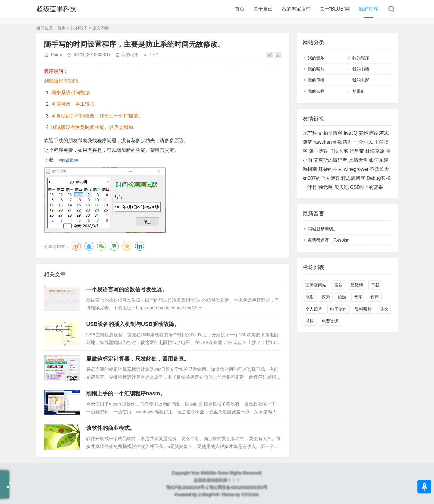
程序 (375, 297)
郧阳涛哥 (343, 142)
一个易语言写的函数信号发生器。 (127, 290)
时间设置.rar (68, 160)
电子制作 (338, 309)
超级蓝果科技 (56, 9)
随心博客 (318, 151)
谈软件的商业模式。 (111, 428)
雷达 (338, 285)
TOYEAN (250, 494)
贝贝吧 (341, 187)
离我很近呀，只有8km (329, 240)
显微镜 (357, 285)
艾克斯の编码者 (330, 160)
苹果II (358, 91)
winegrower (356, 169)
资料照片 (363, 309)
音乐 (358, 297)
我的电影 (361, 80)
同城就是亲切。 (322, 229)
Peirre (57, 55)
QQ (89, 246)
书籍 (310, 321)
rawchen (322, 142)
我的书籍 (361, 69)
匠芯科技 (312, 133)
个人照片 (314, 309)
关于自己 (263, 9)
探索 (326, 297)
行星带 (357, 151)
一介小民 (363, 142)
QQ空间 (127, 246)
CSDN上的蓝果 (366, 187)
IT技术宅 (339, 151)
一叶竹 (310, 187)
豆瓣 (114, 246)
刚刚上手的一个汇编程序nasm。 (126, 393)
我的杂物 (316, 91)
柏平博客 (333, 133)
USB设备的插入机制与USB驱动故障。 (133, 324)
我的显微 (316, 80)
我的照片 (316, 69)
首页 (240, 9)
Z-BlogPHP (209, 494)
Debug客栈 (379, 178)
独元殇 (325, 187)
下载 (375, 285)
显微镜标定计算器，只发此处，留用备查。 (138, 359)
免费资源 (330, 321)
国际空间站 (316, 285)
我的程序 (369, 9)
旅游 (342, 297)
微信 (102, 246)
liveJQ (351, 133)
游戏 (384, 309)
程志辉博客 (353, 178)
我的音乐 (316, 58)
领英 (140, 246)
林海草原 (375, 151)
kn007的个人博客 (321, 178)
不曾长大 (379, 169)
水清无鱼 (358, 160)
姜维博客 (368, 133)
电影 (310, 297)
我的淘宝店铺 (296, 9)
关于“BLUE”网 (335, 9)
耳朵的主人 (330, 169)
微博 (76, 246)
